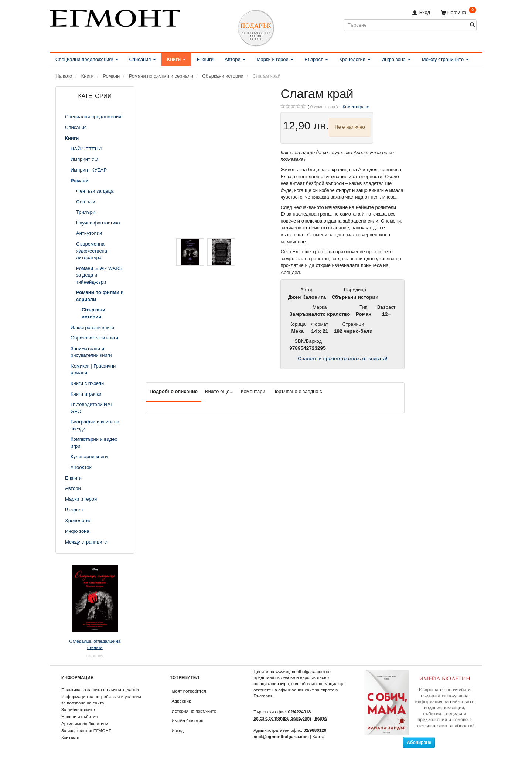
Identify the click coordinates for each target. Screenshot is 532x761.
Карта (320, 718)
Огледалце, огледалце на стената (95, 644)
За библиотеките (78, 709)
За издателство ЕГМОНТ (86, 730)
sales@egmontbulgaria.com (282, 718)
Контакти (70, 737)
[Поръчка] (459, 12)
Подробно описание (174, 391)
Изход (178, 730)
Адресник (181, 701)
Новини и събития (79, 716)
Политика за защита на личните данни (100, 689)
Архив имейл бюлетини (85, 723)
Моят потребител (189, 691)
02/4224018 (300, 712)
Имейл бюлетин (188, 721)
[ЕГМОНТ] (115, 17)
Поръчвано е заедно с (297, 391)
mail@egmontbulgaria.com (281, 736)
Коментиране (356, 107)
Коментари (253, 391)
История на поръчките (194, 711)
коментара (323, 107)
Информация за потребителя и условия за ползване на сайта (101, 700)
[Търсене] (472, 25)
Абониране (419, 743)
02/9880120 (315, 730)
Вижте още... (219, 391)
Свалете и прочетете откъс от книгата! (342, 358)
